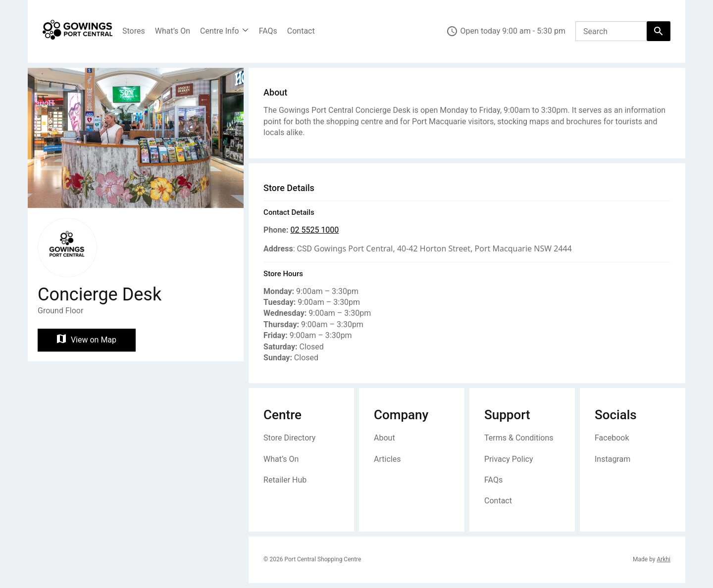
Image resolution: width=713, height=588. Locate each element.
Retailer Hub (285, 480)
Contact (301, 31)
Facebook (612, 438)
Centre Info (220, 31)
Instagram (612, 459)
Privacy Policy (509, 459)
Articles (387, 459)
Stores (134, 31)
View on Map (87, 340)
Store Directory (289, 438)
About (384, 438)
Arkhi (663, 559)
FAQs (268, 31)
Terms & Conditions (519, 438)
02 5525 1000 (314, 230)
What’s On (173, 31)
